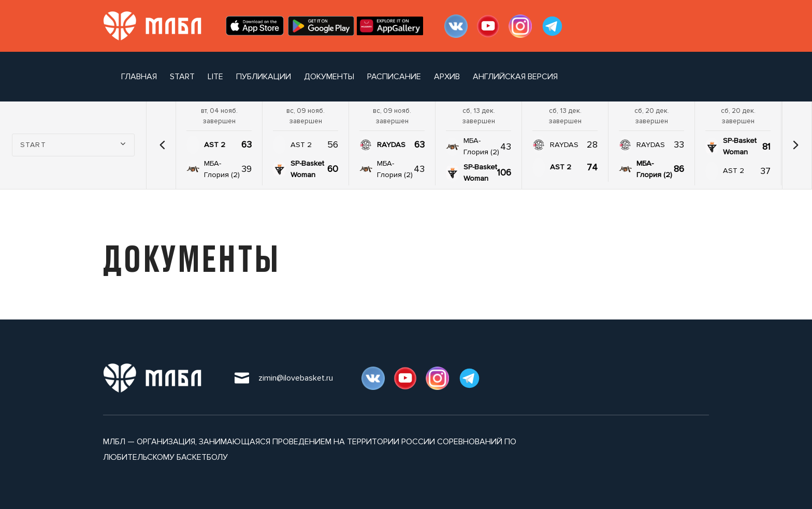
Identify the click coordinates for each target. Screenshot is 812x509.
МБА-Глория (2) (222, 169)
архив (447, 77)
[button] (162, 145)
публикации (264, 77)
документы (329, 77)
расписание (394, 77)
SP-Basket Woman (307, 169)
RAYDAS (391, 145)
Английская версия (515, 77)
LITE (215, 77)
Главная (139, 77)
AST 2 (215, 145)
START (182, 77)
